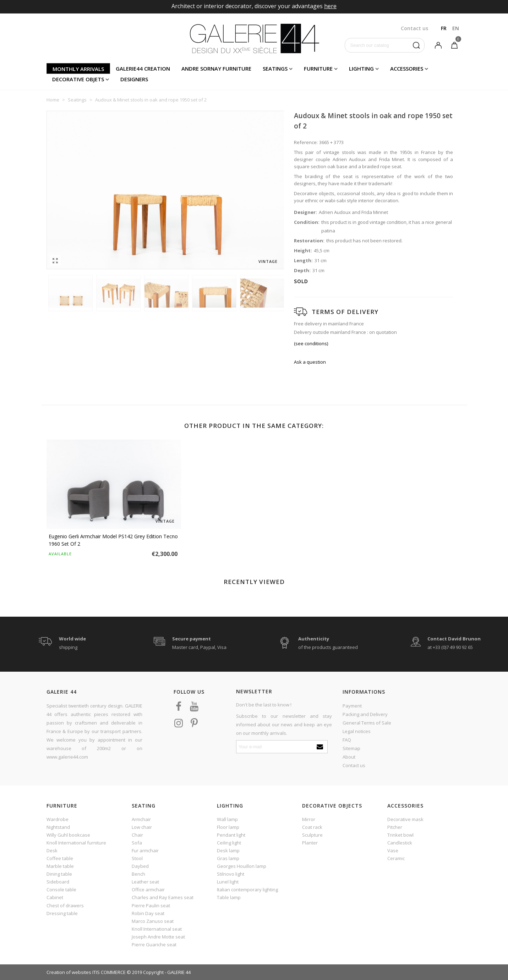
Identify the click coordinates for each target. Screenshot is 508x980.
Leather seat (145, 882)
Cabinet (55, 897)
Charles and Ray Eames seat (163, 897)
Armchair (141, 819)
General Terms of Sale (367, 723)
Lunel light (228, 882)
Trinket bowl (400, 835)
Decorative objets (78, 79)
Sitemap (351, 748)
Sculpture (312, 835)
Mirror (309, 819)
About (349, 757)
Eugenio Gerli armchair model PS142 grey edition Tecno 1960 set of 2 (113, 540)
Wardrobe (58, 819)
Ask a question (310, 362)
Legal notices (357, 731)
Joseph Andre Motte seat (158, 937)
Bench (138, 874)
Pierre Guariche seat (154, 945)
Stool (137, 858)
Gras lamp (228, 858)
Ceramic (396, 858)
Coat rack (312, 827)
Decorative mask (405, 819)
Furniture (318, 68)
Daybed (140, 866)
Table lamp (229, 897)
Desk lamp (228, 850)
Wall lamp (227, 819)
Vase (393, 850)
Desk (52, 850)
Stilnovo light (231, 874)
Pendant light (231, 835)
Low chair (142, 827)
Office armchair (148, 890)
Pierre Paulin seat (151, 905)
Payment (352, 706)
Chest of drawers (65, 905)
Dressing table (62, 913)
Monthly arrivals (78, 69)
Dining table (59, 874)
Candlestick (400, 843)
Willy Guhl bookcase (68, 835)
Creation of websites (69, 972)
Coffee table (60, 858)
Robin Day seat (148, 913)
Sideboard (58, 882)
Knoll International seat (157, 929)
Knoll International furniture (76, 843)
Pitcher (395, 827)
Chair (137, 835)
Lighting (361, 68)
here (330, 6)
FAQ (347, 740)
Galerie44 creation (143, 68)
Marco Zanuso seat (153, 921)
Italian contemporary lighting (247, 890)
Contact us (354, 765)
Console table (61, 890)
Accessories (407, 68)
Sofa (137, 843)
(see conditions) (311, 343)
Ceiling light (229, 843)
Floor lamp (228, 827)
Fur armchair (145, 850)
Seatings (275, 68)
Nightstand (58, 827)
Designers (134, 79)
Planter (310, 843)
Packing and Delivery (365, 714)
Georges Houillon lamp (242, 866)
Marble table (60, 866)
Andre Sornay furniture (216, 68)
